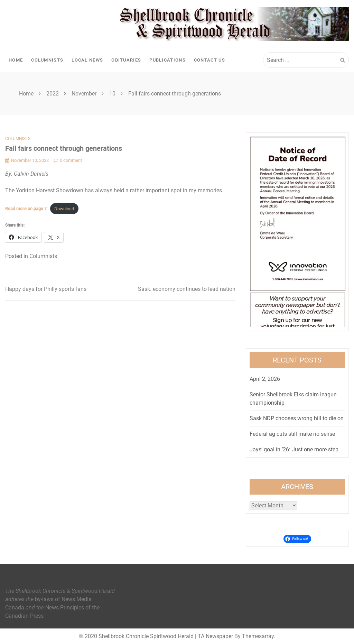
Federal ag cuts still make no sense (292, 434)
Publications (167, 60)
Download (64, 209)
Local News (87, 60)
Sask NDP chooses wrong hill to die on (297, 418)
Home (16, 60)
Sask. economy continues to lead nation (187, 289)
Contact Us (209, 60)
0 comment (68, 160)
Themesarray (258, 636)
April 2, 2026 (265, 379)
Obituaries (126, 60)
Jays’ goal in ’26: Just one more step (294, 449)
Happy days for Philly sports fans (46, 289)
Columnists (47, 60)
